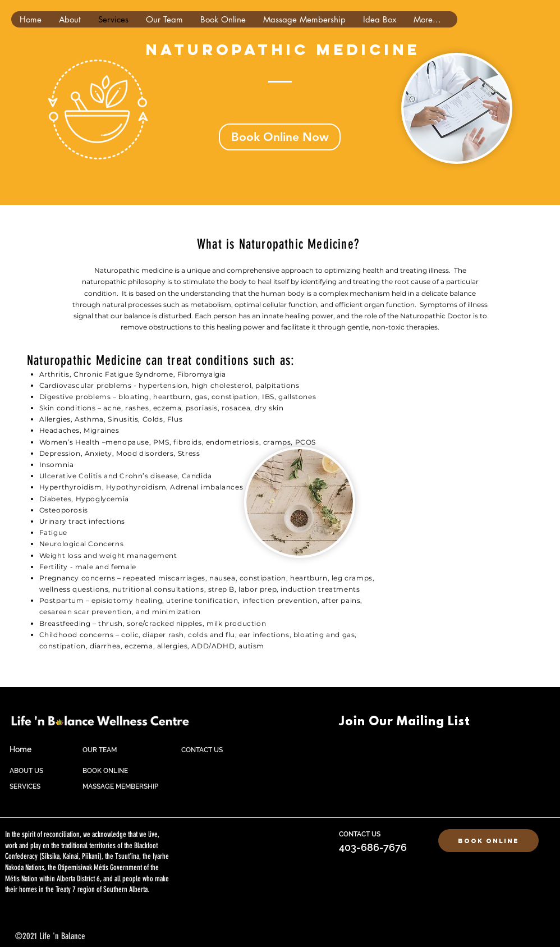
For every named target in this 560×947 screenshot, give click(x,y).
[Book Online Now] (280, 137)
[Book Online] (488, 841)
